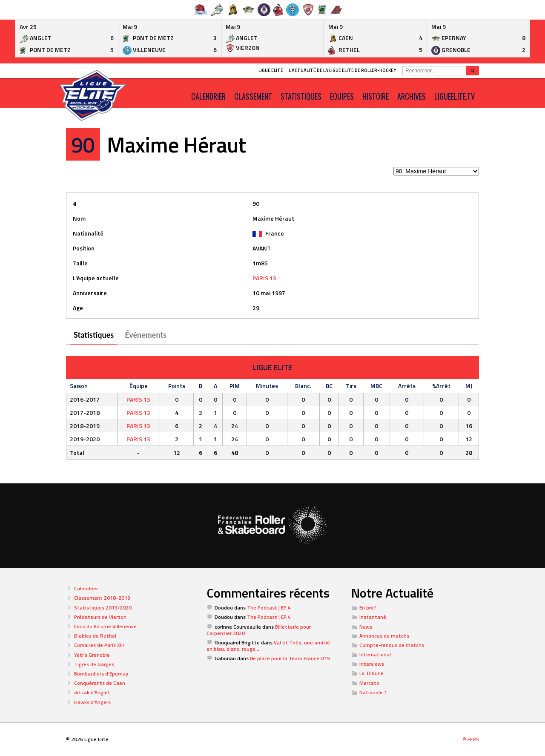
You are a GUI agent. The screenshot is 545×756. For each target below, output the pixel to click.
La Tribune (371, 673)
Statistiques (301, 96)
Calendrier (86, 588)
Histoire (376, 96)
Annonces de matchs (384, 636)
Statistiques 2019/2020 (103, 608)
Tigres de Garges (94, 664)
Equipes (342, 96)
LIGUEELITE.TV (455, 96)
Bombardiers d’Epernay (101, 674)
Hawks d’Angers (92, 702)
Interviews (372, 664)
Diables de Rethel (95, 636)
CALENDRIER (208, 96)
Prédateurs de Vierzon (100, 617)
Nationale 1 (373, 692)
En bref (368, 608)
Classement (253, 96)
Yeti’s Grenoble (92, 655)
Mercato (369, 683)
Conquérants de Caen (100, 683)
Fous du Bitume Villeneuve (105, 626)
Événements (146, 335)
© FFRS (471, 739)
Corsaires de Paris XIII (99, 645)
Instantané (373, 617)
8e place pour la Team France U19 (290, 658)
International (375, 654)
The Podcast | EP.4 (269, 608)
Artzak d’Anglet (92, 692)
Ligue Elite (271, 70)
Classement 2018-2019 (102, 598)
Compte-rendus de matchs (392, 645)
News (366, 627)
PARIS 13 (264, 278)
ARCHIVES (412, 96)
